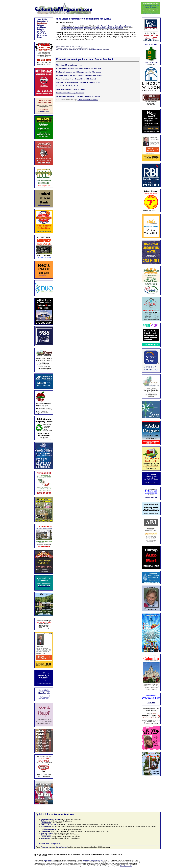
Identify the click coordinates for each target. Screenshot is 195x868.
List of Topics (41, 31)
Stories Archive (42, 35)
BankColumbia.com (151, 63)
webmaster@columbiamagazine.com (93, 860)
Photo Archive (41, 33)
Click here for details (44, 112)
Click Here (151, 703)
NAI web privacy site (126, 866)
